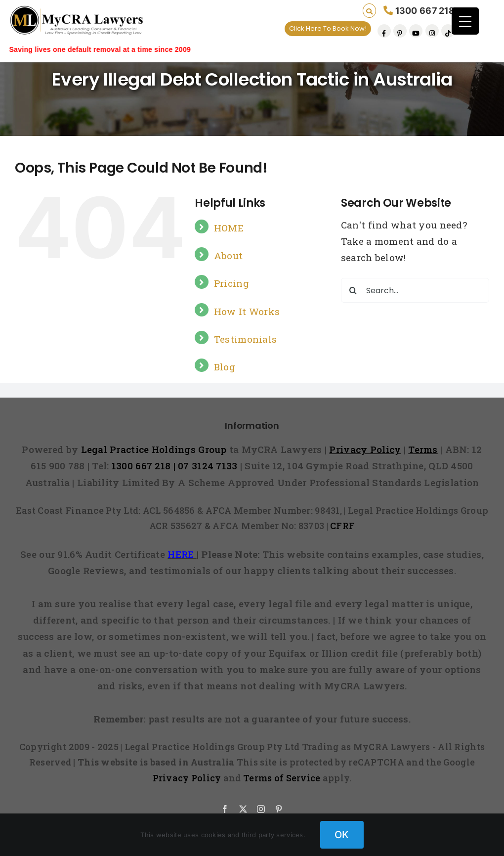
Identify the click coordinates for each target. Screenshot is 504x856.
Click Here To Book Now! (328, 28)
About (228, 255)
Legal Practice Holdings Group (155, 449)
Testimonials (245, 339)
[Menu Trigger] (465, 21)
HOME (229, 228)
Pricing (231, 283)
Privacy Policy (187, 778)
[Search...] (415, 290)
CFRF (342, 526)
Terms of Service (282, 778)
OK (342, 835)
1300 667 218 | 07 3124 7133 (175, 466)
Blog (225, 367)
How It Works (247, 311)
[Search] (353, 290)
